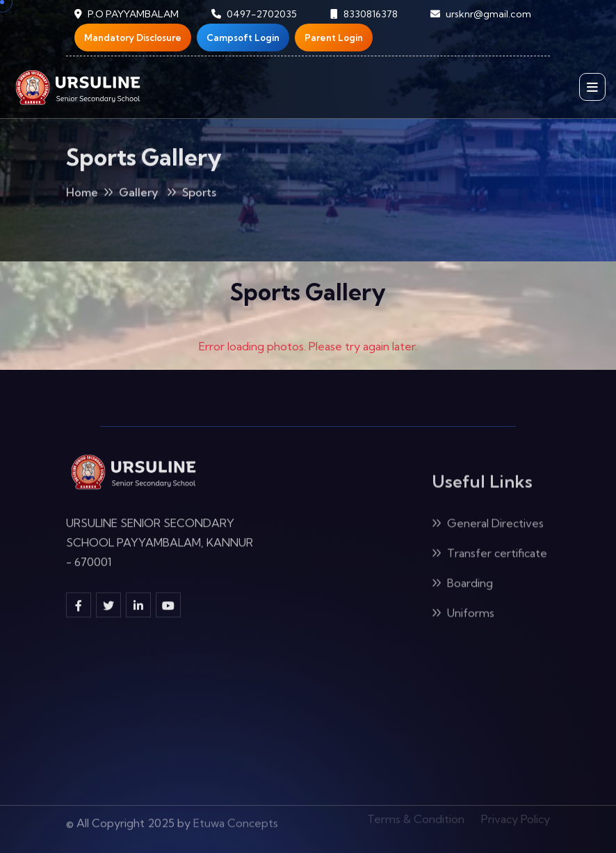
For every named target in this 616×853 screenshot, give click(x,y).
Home (82, 195)
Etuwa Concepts (236, 819)
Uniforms (463, 615)
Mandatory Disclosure (133, 38)
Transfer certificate (489, 555)
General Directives (488, 526)
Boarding (462, 585)
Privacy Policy (516, 816)
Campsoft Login (243, 38)
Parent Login (334, 38)
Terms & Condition (416, 816)
